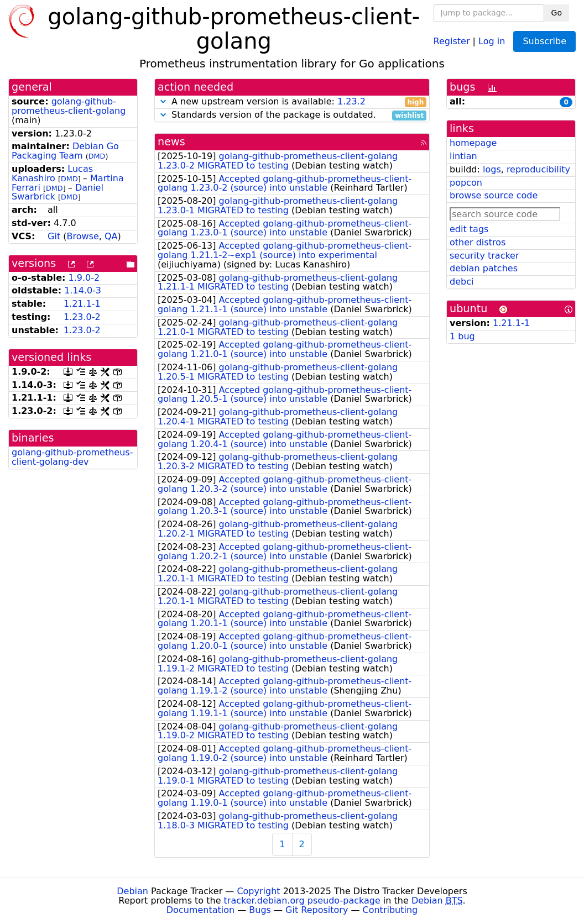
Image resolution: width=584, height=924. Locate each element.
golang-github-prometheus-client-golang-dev (72, 457)
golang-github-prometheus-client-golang (69, 106)
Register (452, 41)
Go (557, 13)
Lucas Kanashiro (52, 174)
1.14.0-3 (83, 290)
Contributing (390, 910)
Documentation (200, 910)
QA (111, 236)
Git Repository (317, 910)
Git (54, 236)
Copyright (258, 891)
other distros (478, 242)
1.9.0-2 (84, 278)
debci (462, 282)
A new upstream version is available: (292, 102)
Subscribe (544, 41)
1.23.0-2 (82, 317)
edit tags (469, 229)
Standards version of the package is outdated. (292, 115)
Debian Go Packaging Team (65, 151)
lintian (463, 156)
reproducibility (538, 169)
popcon (466, 183)
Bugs (260, 910)
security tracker (484, 256)
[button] (163, 101)
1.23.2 (351, 101)
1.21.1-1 (82, 304)
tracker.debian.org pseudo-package (302, 901)
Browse (82, 236)
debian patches (484, 268)
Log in (492, 41)
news (171, 142)
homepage (473, 143)
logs (492, 169)
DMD (97, 156)
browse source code (494, 195)
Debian (132, 891)
